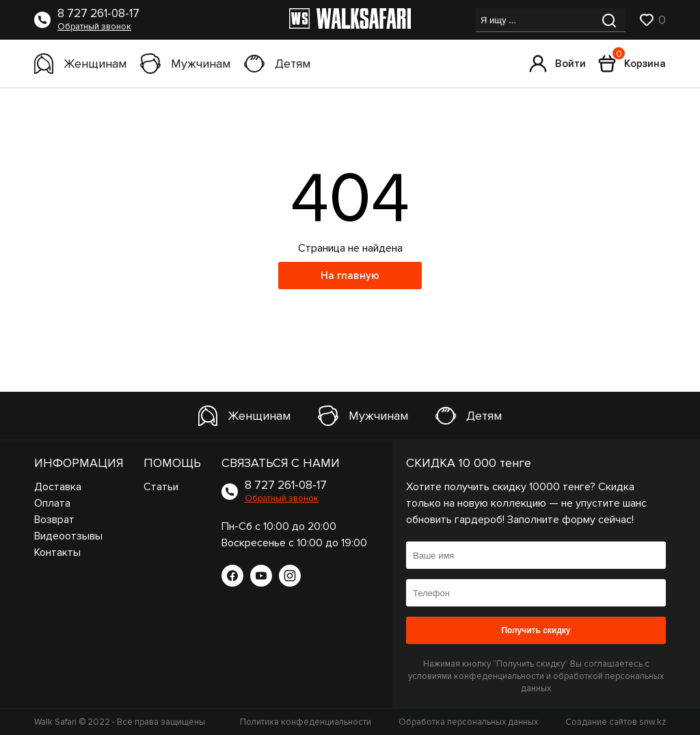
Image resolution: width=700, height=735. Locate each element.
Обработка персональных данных (468, 722)
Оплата (52, 503)
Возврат (54, 520)
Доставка (58, 487)
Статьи (161, 487)
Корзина (632, 64)
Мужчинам (185, 64)
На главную (350, 276)
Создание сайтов (616, 722)
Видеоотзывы (68, 536)
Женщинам (80, 64)
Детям (277, 64)
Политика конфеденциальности (306, 722)
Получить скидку (536, 630)
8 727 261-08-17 (98, 14)
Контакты (57, 552)
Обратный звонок (94, 27)
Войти (557, 64)
